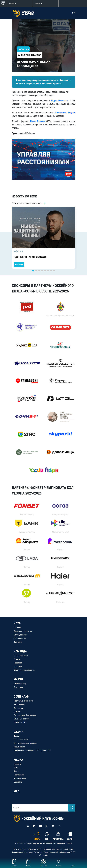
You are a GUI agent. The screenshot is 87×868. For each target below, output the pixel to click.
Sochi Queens (19, 704)
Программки (19, 775)
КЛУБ (17, 623)
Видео (16, 771)
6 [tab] (48, 271)
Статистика (18, 687)
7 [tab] (51, 271)
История (17, 628)
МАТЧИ (18, 679)
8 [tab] (54, 271)
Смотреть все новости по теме (29, 203)
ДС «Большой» (20, 638)
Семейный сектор (21, 719)
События (19, 264)
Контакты (18, 642)
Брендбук (18, 782)
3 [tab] (39, 271)
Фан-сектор (18, 708)
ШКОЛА (18, 732)
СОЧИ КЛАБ (21, 697)
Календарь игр (20, 684)
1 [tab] (33, 271)
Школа (16, 736)
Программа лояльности (24, 701)
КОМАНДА (20, 651)
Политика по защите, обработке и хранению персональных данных (44, 843)
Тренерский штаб (21, 656)
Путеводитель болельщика (25, 715)
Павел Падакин (38, 121)
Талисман (18, 666)
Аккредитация (20, 778)
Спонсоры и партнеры (23, 631)
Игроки (17, 659)
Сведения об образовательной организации (32, 750)
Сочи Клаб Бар (20, 722)
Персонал (18, 663)
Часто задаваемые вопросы (26, 743)
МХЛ (17, 791)
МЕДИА (18, 760)
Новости (17, 764)
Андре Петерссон (60, 101)
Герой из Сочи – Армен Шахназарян (30, 257)
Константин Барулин (65, 113)
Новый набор (19, 747)
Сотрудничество (21, 635)
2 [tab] (36, 271)
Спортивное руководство (24, 670)
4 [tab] (42, 271)
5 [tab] (45, 271)
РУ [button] (72, 13)
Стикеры (17, 712)
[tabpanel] (44, 238)
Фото (16, 768)
